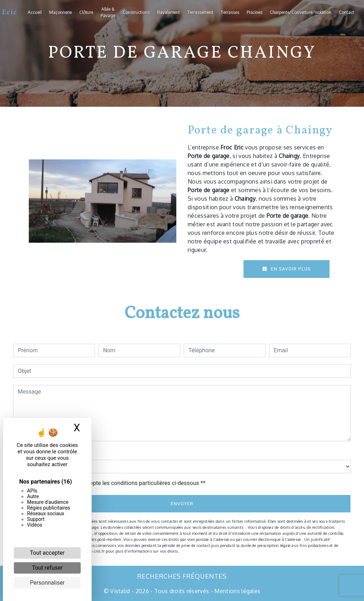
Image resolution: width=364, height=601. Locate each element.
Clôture (86, 12)
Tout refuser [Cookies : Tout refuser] (47, 568)
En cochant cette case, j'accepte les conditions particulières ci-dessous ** (113, 483)
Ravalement (168, 12)
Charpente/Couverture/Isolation (301, 12)
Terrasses (230, 12)
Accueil (35, 12)
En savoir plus (287, 269)
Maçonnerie (60, 12)
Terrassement (200, 12)
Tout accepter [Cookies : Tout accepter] (47, 553)
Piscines (255, 12)
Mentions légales (237, 591)
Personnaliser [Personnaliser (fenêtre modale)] (47, 583)
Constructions (136, 12)
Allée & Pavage (108, 12)
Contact (346, 12)
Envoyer (182, 504)
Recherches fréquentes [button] (182, 576)
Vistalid (120, 591)
